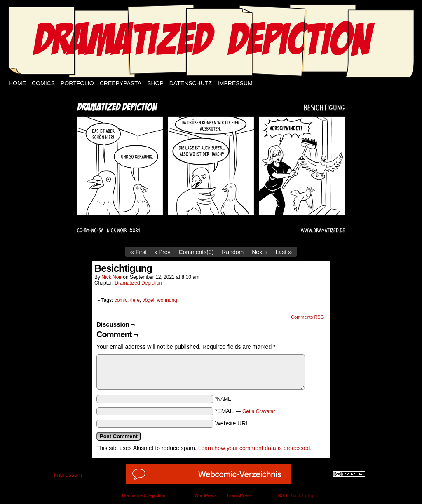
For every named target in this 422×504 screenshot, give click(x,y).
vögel (149, 300)
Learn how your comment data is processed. (255, 448)
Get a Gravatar (259, 411)
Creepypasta (121, 83)
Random (233, 252)
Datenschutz (191, 83)
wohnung (167, 300)
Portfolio (77, 83)
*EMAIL (245, 411)
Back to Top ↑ (305, 495)
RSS (283, 495)
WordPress (205, 495)
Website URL (232, 423)
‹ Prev (163, 252)
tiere (135, 300)
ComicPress (239, 495)
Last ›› (284, 252)
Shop (155, 83)
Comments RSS (307, 317)
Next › (259, 252)
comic (121, 300)
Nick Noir (111, 277)
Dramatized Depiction (138, 283)
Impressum (235, 83)
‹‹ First (138, 252)
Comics (43, 83)
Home (17, 83)
